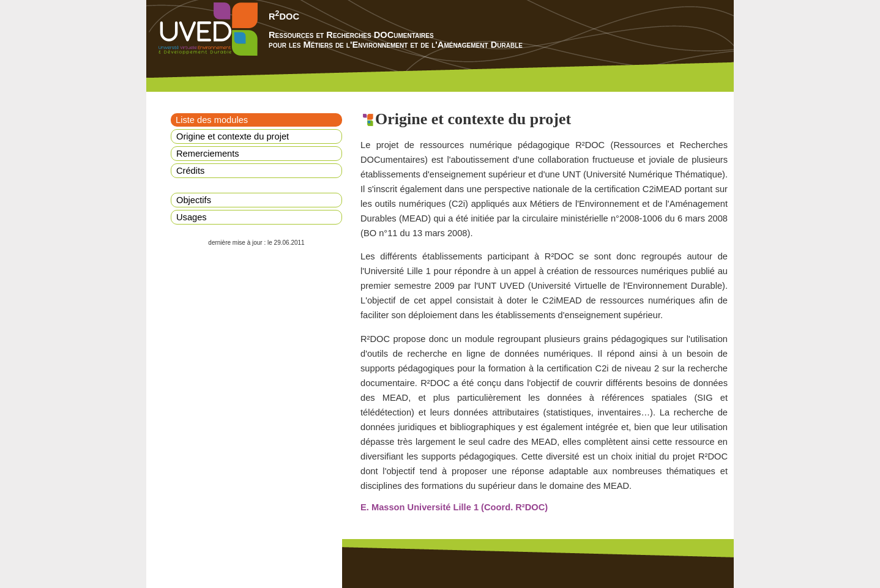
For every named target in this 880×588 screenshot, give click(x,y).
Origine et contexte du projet (233, 136)
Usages (192, 217)
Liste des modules (212, 120)
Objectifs (194, 200)
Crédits (190, 171)
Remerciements (208, 154)
